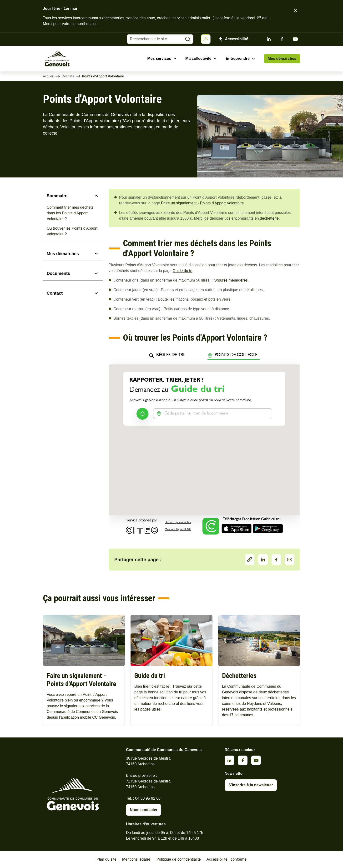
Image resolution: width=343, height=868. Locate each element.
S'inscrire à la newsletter (251, 785)
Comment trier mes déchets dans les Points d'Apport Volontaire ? (70, 213)
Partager (250, 560)
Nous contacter (144, 810)
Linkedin (269, 39)
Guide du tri (183, 271)
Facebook (282, 39)
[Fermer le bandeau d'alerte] (295, 10)
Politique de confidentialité (179, 859)
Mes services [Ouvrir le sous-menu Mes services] (159, 58)
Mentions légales (136, 859)
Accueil (48, 76)
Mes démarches (282, 58)
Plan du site (106, 859)
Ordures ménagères (231, 280)
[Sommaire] (73, 196)
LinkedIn (263, 560)
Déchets (68, 76)
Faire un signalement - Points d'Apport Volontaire (202, 203)
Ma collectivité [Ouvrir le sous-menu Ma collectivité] (198, 58)
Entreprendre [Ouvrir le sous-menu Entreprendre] (237, 58)
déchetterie (269, 218)
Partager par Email (290, 560)
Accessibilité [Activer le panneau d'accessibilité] (237, 39)
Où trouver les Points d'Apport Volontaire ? (72, 231)
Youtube (295, 39)
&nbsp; (204, 442)
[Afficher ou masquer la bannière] (206, 39)
